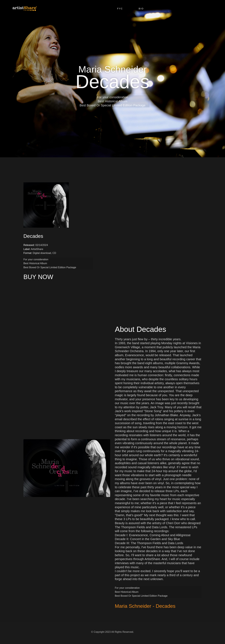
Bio (141, 9)
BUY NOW (38, 277)
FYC (120, 9)
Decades (33, 236)
